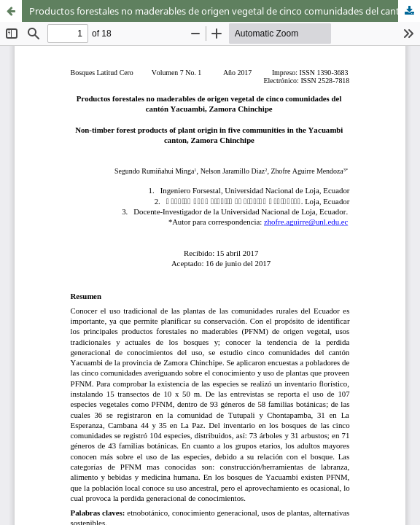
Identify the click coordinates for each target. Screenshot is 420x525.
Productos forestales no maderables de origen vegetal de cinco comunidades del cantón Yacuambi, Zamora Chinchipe (225, 11)
